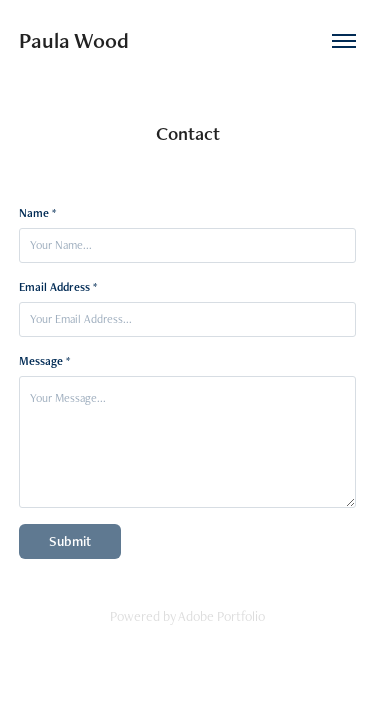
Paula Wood (74, 40)
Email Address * (58, 287)
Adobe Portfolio (221, 616)
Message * (44, 361)
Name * (37, 213)
